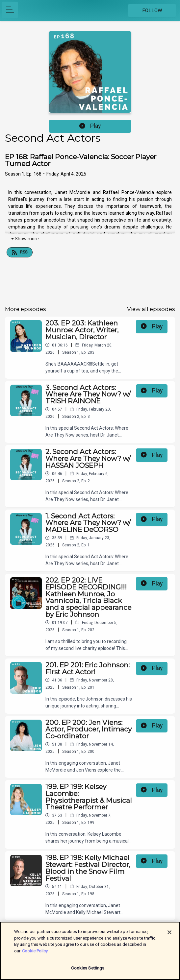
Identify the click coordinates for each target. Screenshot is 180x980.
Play (90, 126)
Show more (25, 239)
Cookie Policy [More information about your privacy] (35, 954)
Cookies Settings (88, 972)
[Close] (169, 936)
